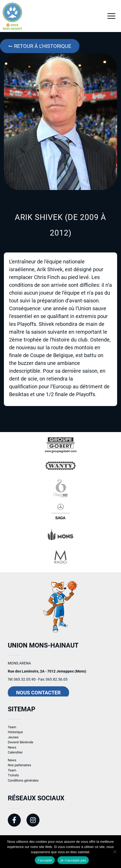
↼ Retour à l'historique (40, 46)
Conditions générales (23, 783)
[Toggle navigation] (112, 16)
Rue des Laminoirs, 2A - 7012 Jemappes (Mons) (47, 674)
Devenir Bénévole (21, 745)
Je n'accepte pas (73, 860)
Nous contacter (38, 695)
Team (12, 730)
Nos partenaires (19, 768)
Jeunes (13, 740)
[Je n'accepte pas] (115, 852)
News (12, 750)
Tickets (13, 778)
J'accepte (45, 860)
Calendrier (15, 755)
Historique (15, 735)
